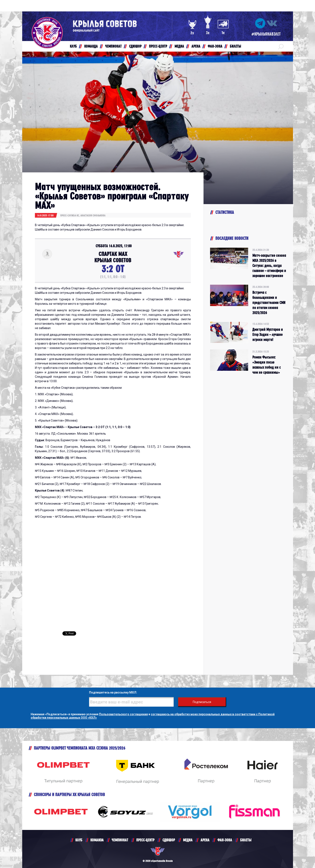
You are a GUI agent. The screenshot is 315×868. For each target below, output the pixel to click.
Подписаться (202, 702)
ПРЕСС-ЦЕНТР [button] (158, 46)
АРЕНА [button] (196, 46)
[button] (281, 46)
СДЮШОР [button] (135, 46)
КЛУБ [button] (73, 46)
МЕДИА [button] (179, 46)
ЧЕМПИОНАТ (120, 840)
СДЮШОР (169, 840)
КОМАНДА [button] (91, 46)
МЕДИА (188, 840)
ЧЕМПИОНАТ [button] (113, 46)
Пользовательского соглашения (123, 714)
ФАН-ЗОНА (225, 840)
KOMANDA (97, 840)
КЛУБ (79, 840)
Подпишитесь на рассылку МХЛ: (113, 692)
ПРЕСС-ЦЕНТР (145, 840)
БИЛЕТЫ (246, 840)
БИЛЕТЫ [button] (235, 46)
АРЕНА (205, 840)
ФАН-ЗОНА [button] (215, 46)
